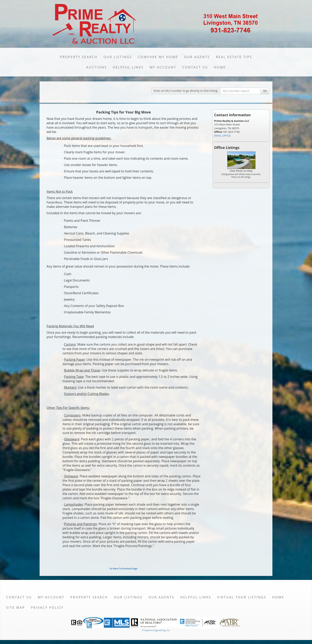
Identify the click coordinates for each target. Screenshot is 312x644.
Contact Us (195, 67)
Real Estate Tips (234, 57)
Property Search (79, 57)
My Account (163, 67)
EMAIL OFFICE (222, 136)
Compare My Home (158, 57)
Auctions (97, 67)
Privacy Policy (47, 608)
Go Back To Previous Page (124, 568)
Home (220, 67)
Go (265, 91)
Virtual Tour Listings (242, 597)
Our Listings (118, 57)
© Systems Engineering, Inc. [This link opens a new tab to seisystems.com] (156, 630)
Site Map (16, 608)
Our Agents (197, 57)
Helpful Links (128, 67)
